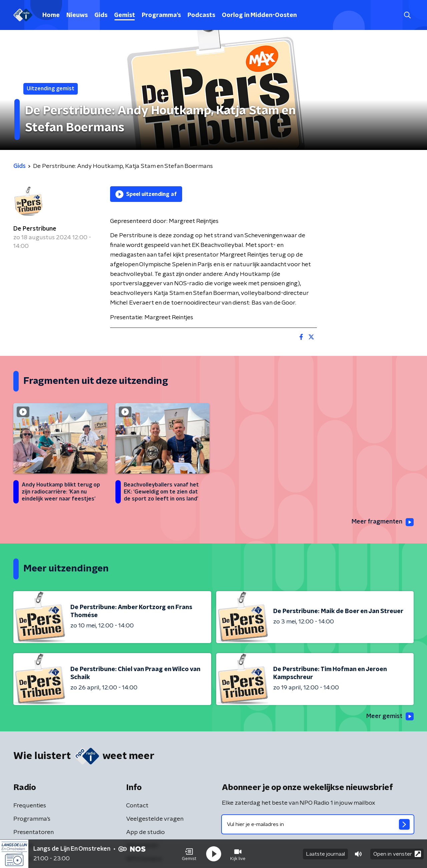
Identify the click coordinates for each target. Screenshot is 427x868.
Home (51, 15)
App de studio (145, 832)
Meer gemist (390, 716)
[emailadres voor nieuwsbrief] (318, 824)
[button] (189, 854)
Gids (101, 15)
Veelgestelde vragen (155, 819)
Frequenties (30, 806)
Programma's (161, 15)
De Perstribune (35, 229)
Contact (137, 806)
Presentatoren (34, 832)
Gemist (125, 15)
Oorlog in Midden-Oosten (259, 15)
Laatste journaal (325, 854)
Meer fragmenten (383, 522)
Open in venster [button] (397, 854)
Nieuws (77, 15)
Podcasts (201, 15)
